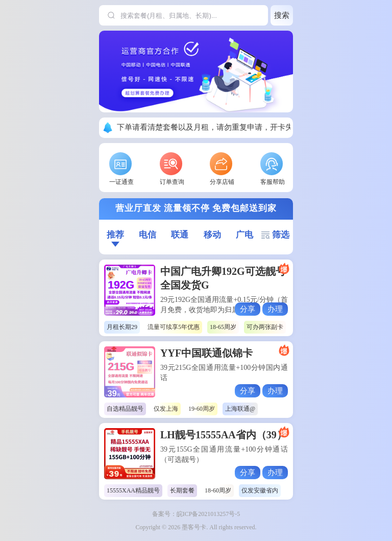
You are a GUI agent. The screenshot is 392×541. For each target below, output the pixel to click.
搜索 (282, 15)
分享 (248, 309)
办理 (275, 309)
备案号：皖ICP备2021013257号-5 (196, 514)
